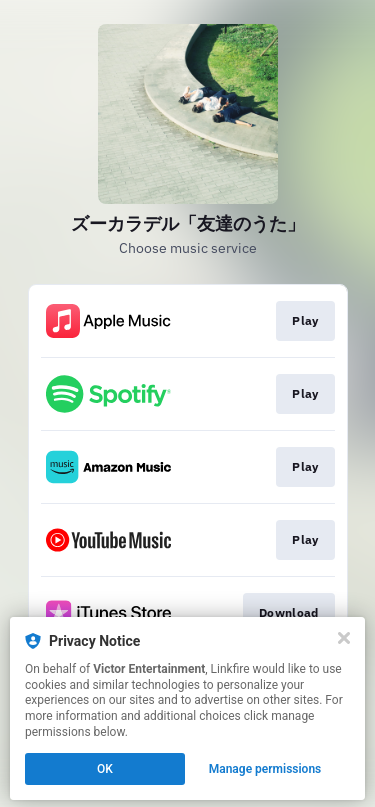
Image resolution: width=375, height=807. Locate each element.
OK (105, 769)
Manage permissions (265, 769)
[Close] (344, 638)
